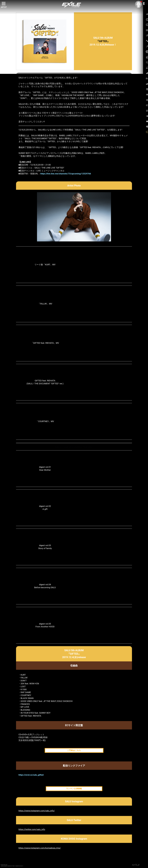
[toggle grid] (4, 4)
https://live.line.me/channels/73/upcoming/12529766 (66, 174)
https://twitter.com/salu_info (32, 829)
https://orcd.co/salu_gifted (31, 775)
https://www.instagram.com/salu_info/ (37, 811)
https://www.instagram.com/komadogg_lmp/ (40, 848)
